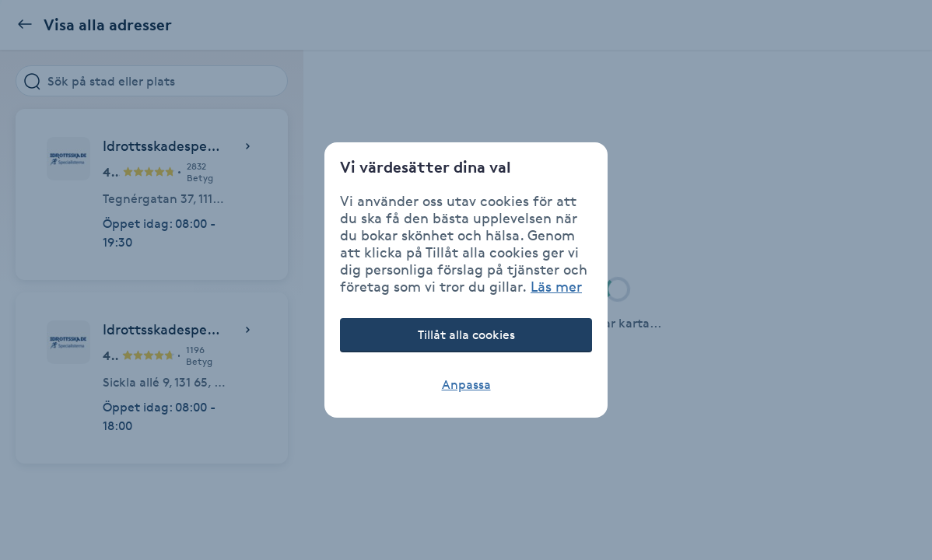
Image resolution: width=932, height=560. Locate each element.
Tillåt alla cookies (466, 335)
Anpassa (466, 385)
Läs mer (556, 286)
